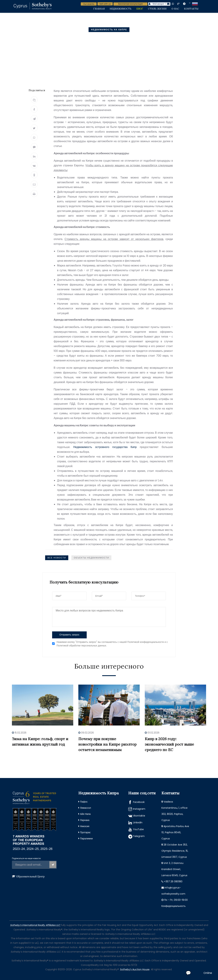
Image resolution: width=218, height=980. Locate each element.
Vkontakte (139, 816)
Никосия (85, 826)
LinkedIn (138, 822)
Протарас (85, 832)
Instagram (139, 809)
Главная (99, 9)
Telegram (139, 836)
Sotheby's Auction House (135, 969)
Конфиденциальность (174, 906)
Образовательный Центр (30, 876)
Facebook (139, 802)
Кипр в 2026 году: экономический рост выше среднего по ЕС (169, 744)
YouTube (138, 829)
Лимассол (85, 808)
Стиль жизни (157, 9)
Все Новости (57, 558)
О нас (175, 9)
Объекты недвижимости (91, 558)
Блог (140, 9)
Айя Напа (85, 814)
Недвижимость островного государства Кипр (105, 447)
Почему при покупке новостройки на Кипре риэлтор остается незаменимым (107, 744)
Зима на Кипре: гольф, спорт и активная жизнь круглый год (40, 742)
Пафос (84, 802)
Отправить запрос (69, 635)
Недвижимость (121, 9)
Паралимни (86, 839)
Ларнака (85, 820)
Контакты (191, 9)
